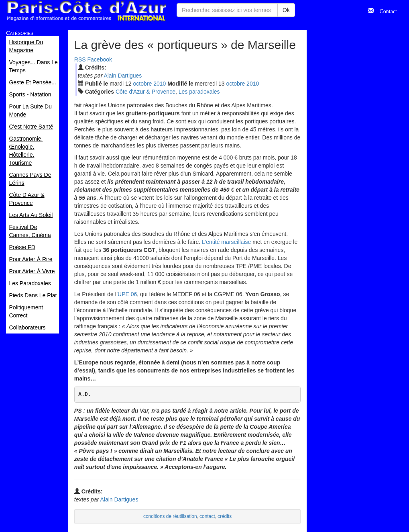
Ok (286, 10)
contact (207, 516)
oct (143, 84)
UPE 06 (127, 294)
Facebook (100, 59)
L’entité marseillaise (226, 242)
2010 (160, 84)
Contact (385, 10)
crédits (225, 516)
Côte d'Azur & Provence (145, 92)
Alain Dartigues (123, 76)
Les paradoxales (199, 92)
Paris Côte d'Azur (86, 11)
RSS (80, 59)
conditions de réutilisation (170, 516)
